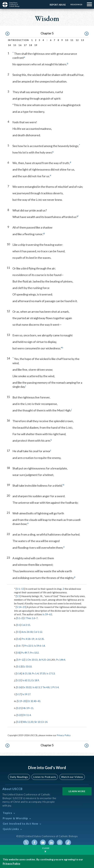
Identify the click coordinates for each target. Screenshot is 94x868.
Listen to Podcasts (45, 776)
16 (20, 45)
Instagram (60, 842)
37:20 (44, 673)
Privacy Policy (64, 735)
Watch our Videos (72, 776)
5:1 (18, 589)
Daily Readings (19, 776)
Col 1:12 (39, 632)
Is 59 (45, 614)
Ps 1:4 (36, 673)
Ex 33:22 (28, 687)
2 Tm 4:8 (47, 687)
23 (24, 607)
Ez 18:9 (37, 680)
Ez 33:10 (28, 666)
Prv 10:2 (35, 652)
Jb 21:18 (27, 673)
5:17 (19, 694)
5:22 (20, 715)
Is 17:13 (53, 673)
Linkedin (51, 842)
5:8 (18, 652)
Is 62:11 (27, 680)
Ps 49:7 (25, 652)
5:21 (19, 708)
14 (9, 45)
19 (36, 45)
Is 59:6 (39, 646)
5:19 (20, 701)
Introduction (18, 40)
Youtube (43, 842)
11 (72, 40)
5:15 (19, 680)
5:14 (19, 607)
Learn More (77, 791)
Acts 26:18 (28, 632)
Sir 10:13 (41, 721)
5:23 (19, 721)
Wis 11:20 (29, 721)
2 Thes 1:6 (30, 618)
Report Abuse (56, 5)
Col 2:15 (26, 625)
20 (25, 701)
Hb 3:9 (27, 708)
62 (51, 614)
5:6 (19, 639)
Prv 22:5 (29, 646)
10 (67, 40)
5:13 (19, 666)
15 (15, 45)
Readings (76, 4)
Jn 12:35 (41, 639)
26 (51, 659)
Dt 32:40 (33, 701)
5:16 (19, 687)
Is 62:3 (38, 687)
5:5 (18, 596)
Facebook (34, 842)
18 (30, 45)
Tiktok (68, 842)
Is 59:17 (27, 694)
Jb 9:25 (44, 659)
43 (41, 701)
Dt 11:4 (28, 715)
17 (25, 45)
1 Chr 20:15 (33, 659)
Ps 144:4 (63, 659)
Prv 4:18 (27, 639)
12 (77, 40)
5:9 (19, 659)
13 (82, 40)
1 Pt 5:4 (57, 687)
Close (46, 848)
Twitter (26, 842)
